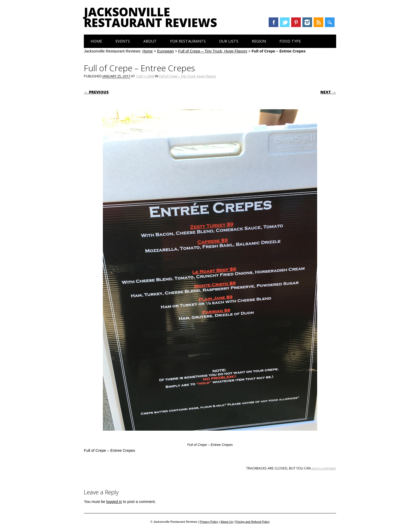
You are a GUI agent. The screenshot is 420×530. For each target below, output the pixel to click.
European (166, 51)
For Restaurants (188, 41)
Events (123, 41)
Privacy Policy (209, 522)
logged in (114, 502)
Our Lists (229, 41)
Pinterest (296, 22)
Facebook (273, 22)
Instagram (307, 22)
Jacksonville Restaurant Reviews (150, 17)
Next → (328, 92)
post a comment (323, 468)
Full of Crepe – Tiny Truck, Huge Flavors (213, 51)
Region (259, 41)
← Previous (96, 92)
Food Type (290, 41)
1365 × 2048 (145, 76)
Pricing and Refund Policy (253, 522)
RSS (318, 22)
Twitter (285, 22)
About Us (227, 522)
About (150, 41)
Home (96, 41)
